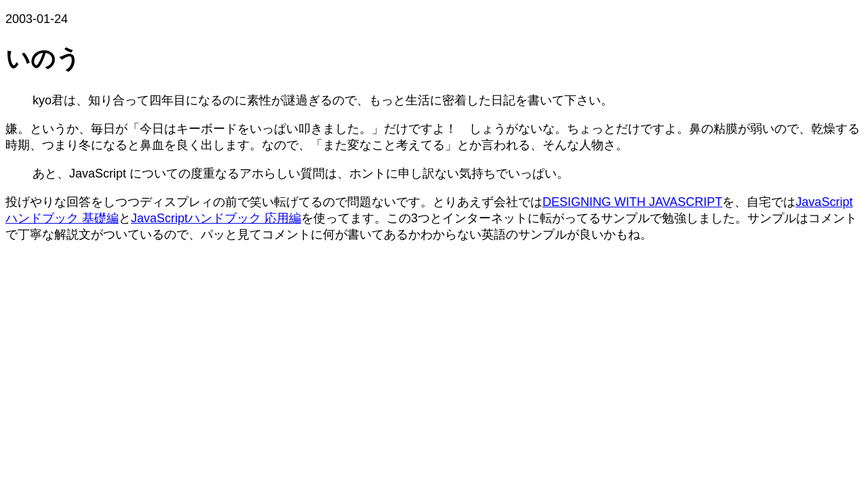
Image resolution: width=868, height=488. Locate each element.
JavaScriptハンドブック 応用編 (216, 218)
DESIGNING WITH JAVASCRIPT (632, 202)
